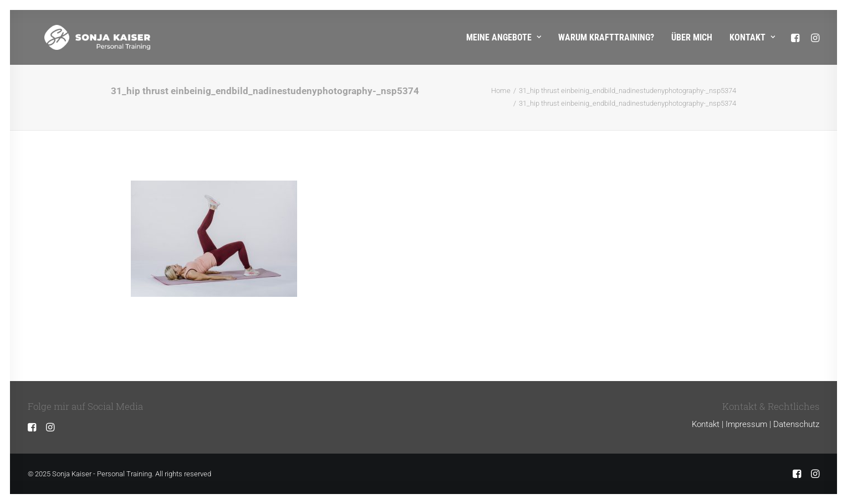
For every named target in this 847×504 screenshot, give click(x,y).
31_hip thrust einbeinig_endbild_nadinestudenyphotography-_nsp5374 (627, 91)
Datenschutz (796, 424)
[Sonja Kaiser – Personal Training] (81, 37)
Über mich (692, 37)
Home (501, 91)
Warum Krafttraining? (606, 37)
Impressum (746, 424)
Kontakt (752, 37)
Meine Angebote (504, 37)
